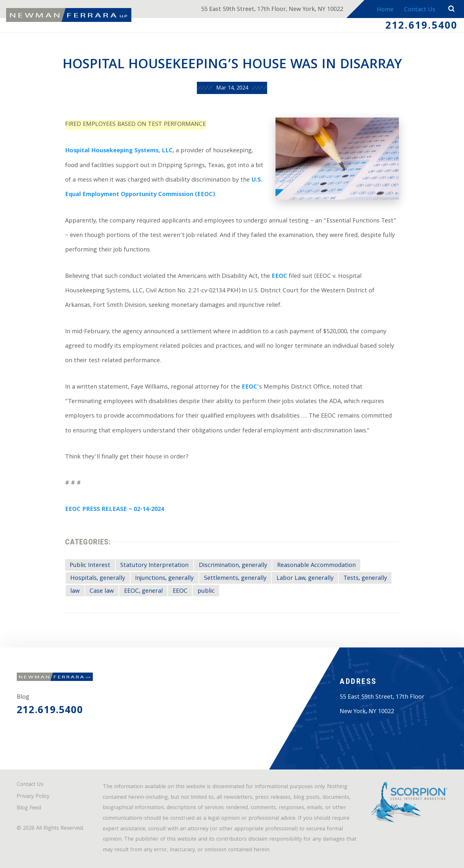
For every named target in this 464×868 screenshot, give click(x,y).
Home (385, 10)
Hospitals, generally (98, 579)
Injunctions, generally (164, 579)
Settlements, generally (235, 579)
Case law (102, 591)
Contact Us (420, 10)
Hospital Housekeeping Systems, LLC (119, 151)
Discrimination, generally (233, 566)
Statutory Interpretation (154, 566)
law (75, 591)
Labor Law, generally (305, 579)
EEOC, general (143, 591)
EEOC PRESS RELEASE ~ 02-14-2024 (115, 510)
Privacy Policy (33, 797)
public (206, 591)
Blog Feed (29, 808)
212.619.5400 (422, 27)
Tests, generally (365, 579)
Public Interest (90, 566)
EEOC (279, 277)
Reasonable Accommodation (316, 566)
